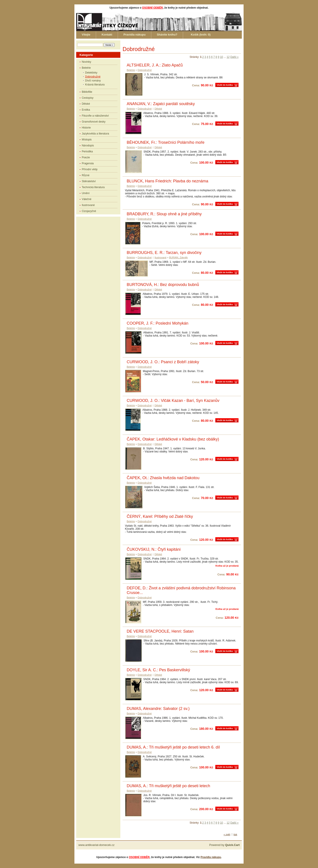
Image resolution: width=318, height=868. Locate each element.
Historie (86, 128)
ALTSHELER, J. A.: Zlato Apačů (155, 65)
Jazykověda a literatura (95, 134)
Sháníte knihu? (167, 35)
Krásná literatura (95, 85)
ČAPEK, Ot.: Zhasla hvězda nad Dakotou (163, 478)
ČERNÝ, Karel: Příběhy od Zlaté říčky (160, 516)
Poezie (86, 157)
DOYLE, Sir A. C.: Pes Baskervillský (158, 670)
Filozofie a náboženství (95, 116)
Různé (86, 175)
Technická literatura (93, 187)
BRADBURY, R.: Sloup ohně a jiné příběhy (164, 214)
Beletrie (86, 68)
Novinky (86, 62)
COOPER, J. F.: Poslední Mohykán (158, 323)
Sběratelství (89, 181)
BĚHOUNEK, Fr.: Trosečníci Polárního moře (166, 142)
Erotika (86, 110)
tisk (236, 834)
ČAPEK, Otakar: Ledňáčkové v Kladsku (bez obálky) (173, 439)
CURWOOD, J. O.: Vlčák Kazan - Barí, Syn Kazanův (173, 401)
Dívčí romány (93, 81)
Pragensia (88, 163)
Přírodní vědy (90, 169)
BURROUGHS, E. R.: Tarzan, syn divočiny (164, 253)
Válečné (86, 199)
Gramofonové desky (94, 122)
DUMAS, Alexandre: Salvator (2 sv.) (158, 709)
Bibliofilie (87, 92)
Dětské (86, 104)
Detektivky (91, 73)
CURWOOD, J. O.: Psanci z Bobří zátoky (163, 362)
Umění (86, 193)
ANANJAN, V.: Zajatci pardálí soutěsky (161, 104)
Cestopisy (88, 98)
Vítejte (86, 35)
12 (228, 57)
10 (221, 57)
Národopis (88, 146)
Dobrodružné (93, 77)
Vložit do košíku (225, 85)
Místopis (87, 140)
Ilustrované (88, 205)
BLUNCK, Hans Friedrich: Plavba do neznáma (168, 181)
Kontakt (107, 35)
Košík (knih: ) (201, 35)
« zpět (227, 834)
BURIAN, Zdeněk (178, 257)
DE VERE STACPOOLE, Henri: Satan (160, 631)
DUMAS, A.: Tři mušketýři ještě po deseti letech (168, 786)
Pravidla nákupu (134, 35)
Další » (234, 57)
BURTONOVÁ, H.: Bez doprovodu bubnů (163, 285)
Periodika (87, 151)
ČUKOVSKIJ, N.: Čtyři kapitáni (154, 549)
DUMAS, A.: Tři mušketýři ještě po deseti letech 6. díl (173, 747)
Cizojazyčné (89, 211)
